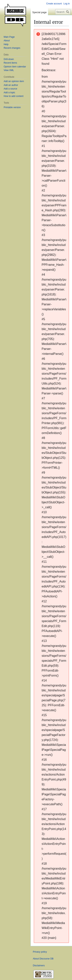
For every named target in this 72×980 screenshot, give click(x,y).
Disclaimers (39, 966)
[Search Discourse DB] (63, 12)
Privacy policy (40, 952)
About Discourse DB (43, 959)
